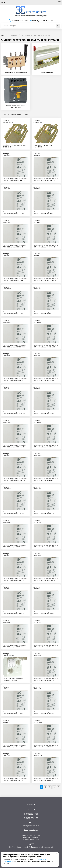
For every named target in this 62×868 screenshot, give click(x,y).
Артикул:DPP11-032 (7, 455)
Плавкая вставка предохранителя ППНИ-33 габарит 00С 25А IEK (46, 346)
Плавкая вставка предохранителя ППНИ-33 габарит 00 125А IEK (46, 579)
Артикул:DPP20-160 (37, 655)
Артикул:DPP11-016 (37, 155)
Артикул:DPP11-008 (37, 588)
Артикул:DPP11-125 (37, 255)
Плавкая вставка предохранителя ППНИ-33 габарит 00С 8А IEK (46, 613)
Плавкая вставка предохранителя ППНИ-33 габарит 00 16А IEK (15, 546)
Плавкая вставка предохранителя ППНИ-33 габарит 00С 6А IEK (46, 213)
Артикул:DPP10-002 (37, 621)
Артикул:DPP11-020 (7, 155)
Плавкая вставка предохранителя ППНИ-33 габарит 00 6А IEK (46, 313)
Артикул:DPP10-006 (37, 288)
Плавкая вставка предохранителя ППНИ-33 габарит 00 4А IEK (15, 313)
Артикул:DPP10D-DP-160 (9, 655)
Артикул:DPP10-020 (37, 488)
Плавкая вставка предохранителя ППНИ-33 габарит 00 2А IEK (46, 646)
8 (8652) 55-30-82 (31, 818)
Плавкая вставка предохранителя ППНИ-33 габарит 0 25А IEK (15, 779)
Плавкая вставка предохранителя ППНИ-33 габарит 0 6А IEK (46, 746)
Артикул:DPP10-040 (37, 455)
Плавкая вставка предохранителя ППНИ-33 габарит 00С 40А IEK (46, 413)
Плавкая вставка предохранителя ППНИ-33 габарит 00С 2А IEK (15, 246)
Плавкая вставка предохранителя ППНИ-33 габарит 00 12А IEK (15, 646)
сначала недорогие (19, 114)
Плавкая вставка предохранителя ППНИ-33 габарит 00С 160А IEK (15, 279)
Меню (31, 2)
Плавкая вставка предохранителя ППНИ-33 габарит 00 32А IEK (15, 513)
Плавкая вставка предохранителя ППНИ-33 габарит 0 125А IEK (46, 713)
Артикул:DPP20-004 (38, 755)
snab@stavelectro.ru (41, 20)
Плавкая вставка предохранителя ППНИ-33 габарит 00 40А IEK (46, 479)
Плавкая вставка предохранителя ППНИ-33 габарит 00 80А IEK (15, 379)
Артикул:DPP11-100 (37, 221)
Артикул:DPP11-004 (7, 188)
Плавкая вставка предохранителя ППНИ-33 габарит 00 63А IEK (46, 379)
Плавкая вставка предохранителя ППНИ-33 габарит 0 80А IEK (15, 746)
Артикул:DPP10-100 (7, 321)
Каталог (4, 35)
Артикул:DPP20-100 (7, 688)
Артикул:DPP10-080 (7, 355)
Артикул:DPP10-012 (7, 621)
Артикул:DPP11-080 (7, 421)
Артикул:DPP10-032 (7, 488)
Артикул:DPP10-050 (7, 555)
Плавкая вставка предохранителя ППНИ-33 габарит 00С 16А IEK (46, 179)
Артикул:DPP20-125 (37, 688)
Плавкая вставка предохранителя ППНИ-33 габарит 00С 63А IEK (15, 413)
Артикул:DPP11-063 (7, 388)
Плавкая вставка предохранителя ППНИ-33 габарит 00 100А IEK (15, 346)
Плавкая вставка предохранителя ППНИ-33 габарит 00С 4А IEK (15, 213)
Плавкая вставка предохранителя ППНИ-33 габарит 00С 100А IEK (46, 246)
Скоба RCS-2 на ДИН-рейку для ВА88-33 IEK (45, 146)
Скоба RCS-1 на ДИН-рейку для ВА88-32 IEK (14, 146)
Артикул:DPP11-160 (7, 255)
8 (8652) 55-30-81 (31, 814)
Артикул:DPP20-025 (7, 755)
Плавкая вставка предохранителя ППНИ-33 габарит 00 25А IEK (46, 546)
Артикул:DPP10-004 (7, 288)
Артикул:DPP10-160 (7, 588)
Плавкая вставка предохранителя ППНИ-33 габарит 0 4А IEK (46, 779)
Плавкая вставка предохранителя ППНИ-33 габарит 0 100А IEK (15, 713)
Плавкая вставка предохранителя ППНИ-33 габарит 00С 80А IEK (15, 446)
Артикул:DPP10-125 (37, 555)
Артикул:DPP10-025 (37, 521)
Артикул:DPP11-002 (7, 221)
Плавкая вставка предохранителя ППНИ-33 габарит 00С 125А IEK (46, 279)
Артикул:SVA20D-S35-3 (39, 121)
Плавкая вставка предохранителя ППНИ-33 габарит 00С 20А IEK (15, 179)
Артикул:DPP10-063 (37, 355)
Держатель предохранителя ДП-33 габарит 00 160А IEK (16, 679)
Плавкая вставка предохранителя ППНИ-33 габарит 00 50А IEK (15, 579)
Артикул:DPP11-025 (37, 321)
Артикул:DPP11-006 (37, 188)
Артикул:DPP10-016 (7, 521)
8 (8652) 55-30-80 (19, 20)
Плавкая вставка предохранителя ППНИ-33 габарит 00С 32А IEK (15, 479)
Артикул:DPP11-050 (37, 421)
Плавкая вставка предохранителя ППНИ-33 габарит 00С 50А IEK (46, 446)
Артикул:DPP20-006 (38, 721)
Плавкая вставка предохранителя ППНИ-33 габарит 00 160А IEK (15, 613)
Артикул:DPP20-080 (7, 721)
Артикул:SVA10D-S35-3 (8, 121)
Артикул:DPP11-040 (37, 388)
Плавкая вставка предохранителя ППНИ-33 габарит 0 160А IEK (46, 679)
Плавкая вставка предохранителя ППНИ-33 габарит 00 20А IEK (46, 513)
